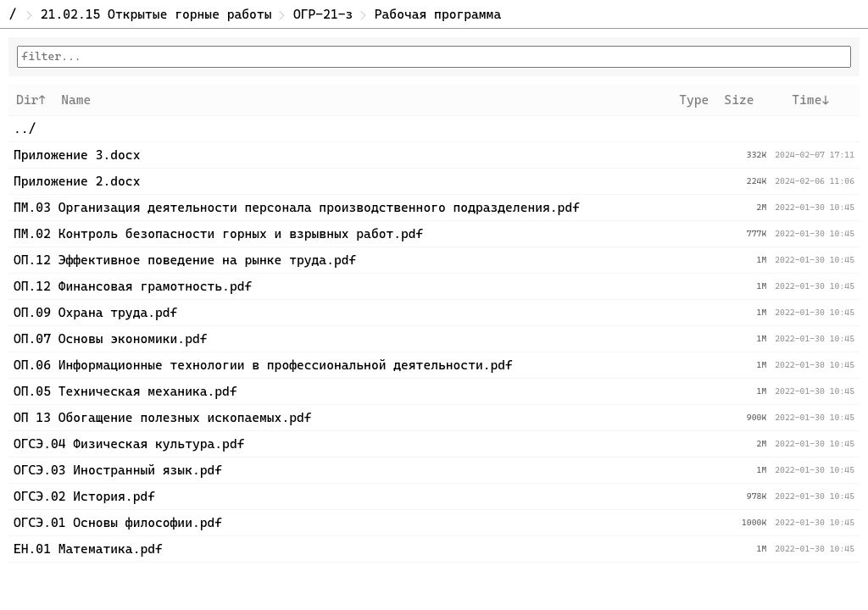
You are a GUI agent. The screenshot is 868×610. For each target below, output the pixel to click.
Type (694, 100)
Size (739, 100)
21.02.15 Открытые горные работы (156, 14)
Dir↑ (31, 100)
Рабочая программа (438, 14)
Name (76, 100)
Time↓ (810, 100)
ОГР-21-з (323, 14)
